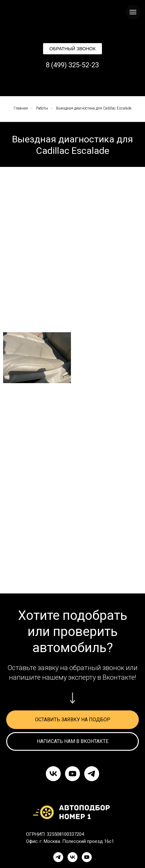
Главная (21, 108)
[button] (72, 49)
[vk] (53, 774)
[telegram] (92, 774)
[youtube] (72, 774)
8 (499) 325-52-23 (72, 65)
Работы (42, 108)
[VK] (72, 857)
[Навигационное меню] (133, 12)
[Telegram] (58, 857)
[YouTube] (87, 857)
